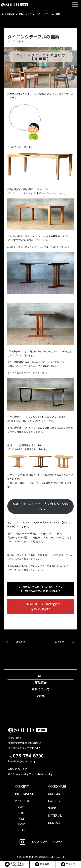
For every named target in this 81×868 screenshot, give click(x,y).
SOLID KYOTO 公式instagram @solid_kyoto (42, 606)
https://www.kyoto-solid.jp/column (40, 591)
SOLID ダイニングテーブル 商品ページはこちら (41, 506)
